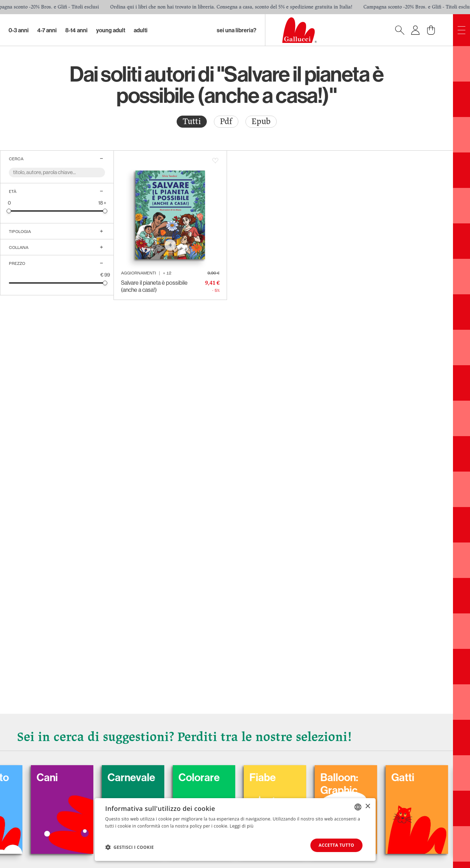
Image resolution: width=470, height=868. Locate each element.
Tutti (192, 121)
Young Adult (111, 30)
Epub (261, 121)
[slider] (9, 211)
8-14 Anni (76, 30)
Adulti (141, 30)
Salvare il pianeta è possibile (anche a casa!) (154, 286)
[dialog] (235, 830)
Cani (57, 777)
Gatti (413, 777)
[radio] (192, 122)
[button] (130, 847)
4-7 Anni (47, 30)
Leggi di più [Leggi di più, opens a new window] (242, 826)
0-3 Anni (19, 30)
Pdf (226, 121)
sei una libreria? (237, 30)
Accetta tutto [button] (336, 845)
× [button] (368, 806)
